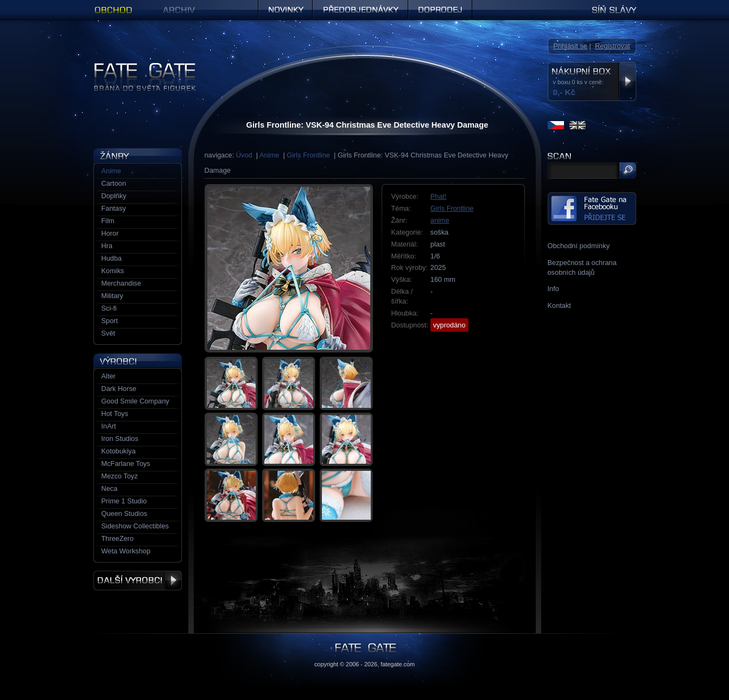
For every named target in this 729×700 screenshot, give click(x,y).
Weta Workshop (126, 551)
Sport (110, 321)
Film (108, 221)
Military (113, 296)
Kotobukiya (119, 451)
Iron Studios (120, 439)
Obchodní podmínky (579, 246)
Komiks (113, 271)
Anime (269, 155)
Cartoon (114, 183)
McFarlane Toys (126, 463)
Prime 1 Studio (124, 501)
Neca (110, 488)
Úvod (244, 155)
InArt (109, 426)
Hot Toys (115, 414)
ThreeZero (118, 538)
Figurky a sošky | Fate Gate (136, 67)
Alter (109, 376)
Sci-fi (109, 308)
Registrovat (613, 46)
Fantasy (114, 208)
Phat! (439, 196)
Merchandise (121, 283)
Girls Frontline (308, 155)
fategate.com (398, 664)
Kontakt (559, 305)
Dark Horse (119, 389)
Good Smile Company (135, 401)
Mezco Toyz (120, 476)
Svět (109, 333)
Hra (107, 246)
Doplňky (114, 196)
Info (553, 289)
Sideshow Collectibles (135, 526)
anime (440, 220)
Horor (110, 233)
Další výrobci (138, 581)
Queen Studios (125, 513)
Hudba (112, 258)
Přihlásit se (570, 46)
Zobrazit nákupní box (627, 81)
